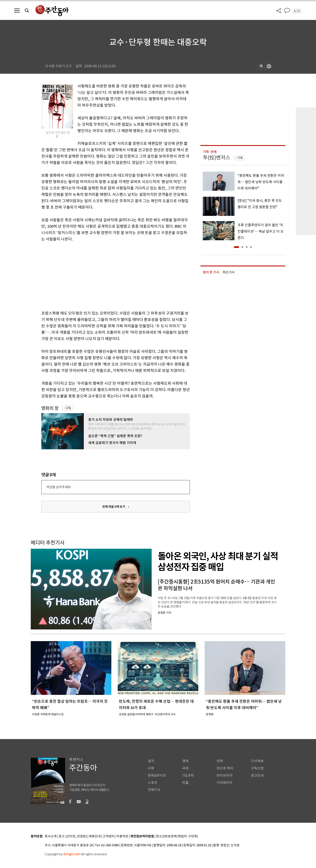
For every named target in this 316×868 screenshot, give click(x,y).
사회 (151, 768)
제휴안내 (95, 836)
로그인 (297, 11)
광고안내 (257, 775)
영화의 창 (50, 408)
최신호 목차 (225, 768)
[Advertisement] (105, 275)
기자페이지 (224, 783)
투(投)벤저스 (217, 158)
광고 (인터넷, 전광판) (73, 836)
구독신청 (257, 768)
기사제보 (257, 761)
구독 (68, 408)
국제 (185, 768)
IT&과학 (188, 775)
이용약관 (122, 836)
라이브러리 (224, 775)
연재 (220, 761)
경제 (185, 761)
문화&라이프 (157, 775)
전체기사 (154, 790)
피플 (185, 783)
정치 (151, 761)
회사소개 (51, 836)
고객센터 (109, 836)
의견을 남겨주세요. (59, 487)
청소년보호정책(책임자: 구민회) (177, 836)
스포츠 (153, 783)
